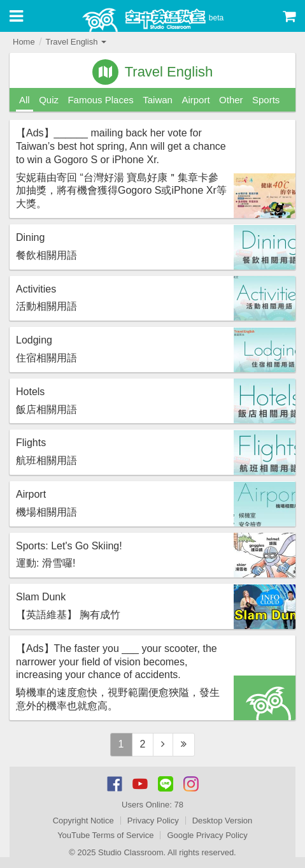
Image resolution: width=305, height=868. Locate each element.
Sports (266, 100)
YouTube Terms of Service (105, 835)
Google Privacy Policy (207, 835)
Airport (195, 100)
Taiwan (158, 100)
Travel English (76, 42)
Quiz (49, 100)
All (25, 100)
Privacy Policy (153, 821)
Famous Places (100, 100)
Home (24, 42)
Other (231, 100)
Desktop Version (223, 821)
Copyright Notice (83, 821)
